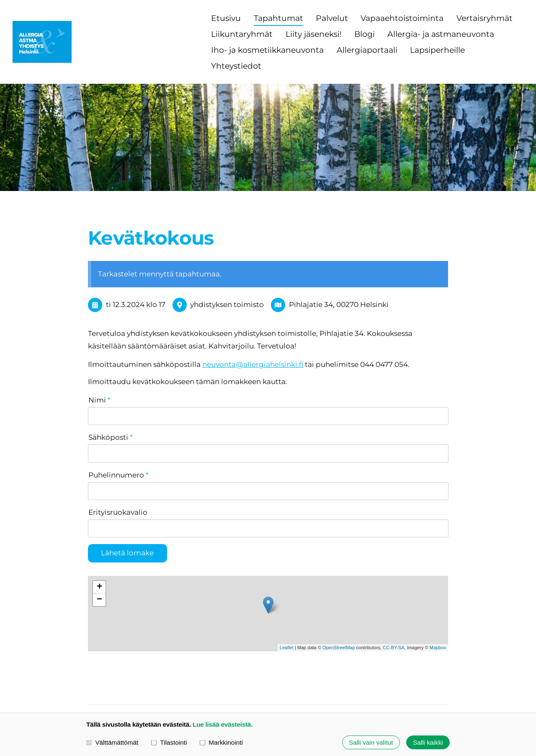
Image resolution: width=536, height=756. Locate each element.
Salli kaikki (428, 742)
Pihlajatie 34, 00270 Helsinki (339, 304)
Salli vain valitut (371, 742)
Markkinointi (221, 742)
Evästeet (396, 672)
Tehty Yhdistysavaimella (418, 689)
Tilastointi (169, 742)
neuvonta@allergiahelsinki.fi (253, 364)
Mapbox (438, 596)
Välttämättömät (112, 742)
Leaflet (287, 596)
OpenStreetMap (339, 596)
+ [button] (99, 535)
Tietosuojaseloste (339, 672)
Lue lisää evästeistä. (223, 724)
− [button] (99, 547)
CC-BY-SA (394, 596)
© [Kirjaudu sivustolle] (92, 677)
